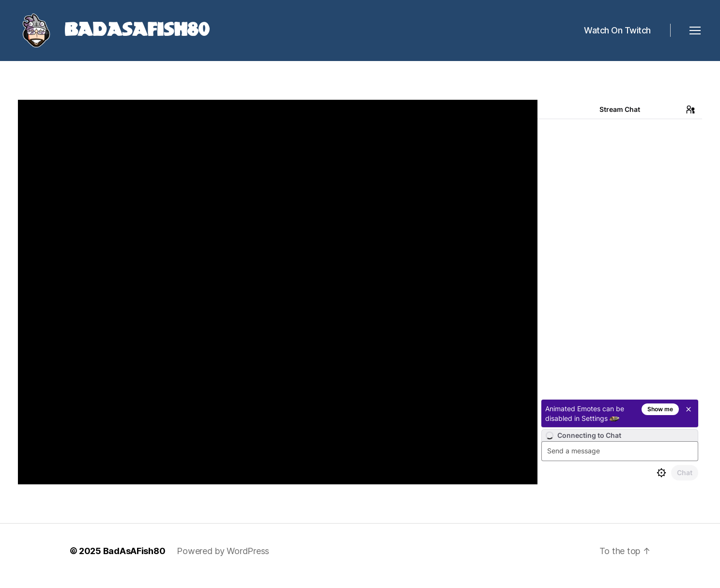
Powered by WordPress (223, 561)
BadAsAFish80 (134, 561)
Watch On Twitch (617, 35)
